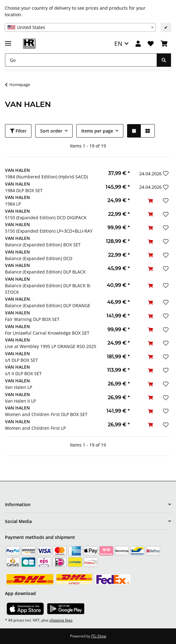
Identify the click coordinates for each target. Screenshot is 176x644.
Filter (18, 131)
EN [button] (118, 44)
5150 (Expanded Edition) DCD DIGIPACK (46, 218)
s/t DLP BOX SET (21, 360)
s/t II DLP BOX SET (23, 373)
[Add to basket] (150, 201)
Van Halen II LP (20, 401)
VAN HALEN (17, 170)
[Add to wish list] (165, 173)
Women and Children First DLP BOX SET (46, 414)
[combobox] (80, 27)
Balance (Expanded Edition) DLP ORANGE (48, 305)
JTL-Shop (99, 636)
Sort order (51, 131)
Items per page (97, 131)
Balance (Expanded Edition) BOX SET (43, 245)
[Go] (81, 60)
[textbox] (80, 27)
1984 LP (13, 204)
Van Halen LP (19, 387)
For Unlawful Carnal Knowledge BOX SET (47, 333)
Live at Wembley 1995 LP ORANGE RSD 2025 (51, 346)
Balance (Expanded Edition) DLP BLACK (45, 272)
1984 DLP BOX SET (24, 190)
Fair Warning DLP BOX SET (32, 319)
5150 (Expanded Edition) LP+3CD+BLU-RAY (49, 231)
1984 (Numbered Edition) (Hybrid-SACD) (46, 177)
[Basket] (164, 44)
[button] (138, 44)
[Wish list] (151, 44)
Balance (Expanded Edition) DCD (39, 258)
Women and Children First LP (35, 428)
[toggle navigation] (8, 41)
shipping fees (61, 620)
